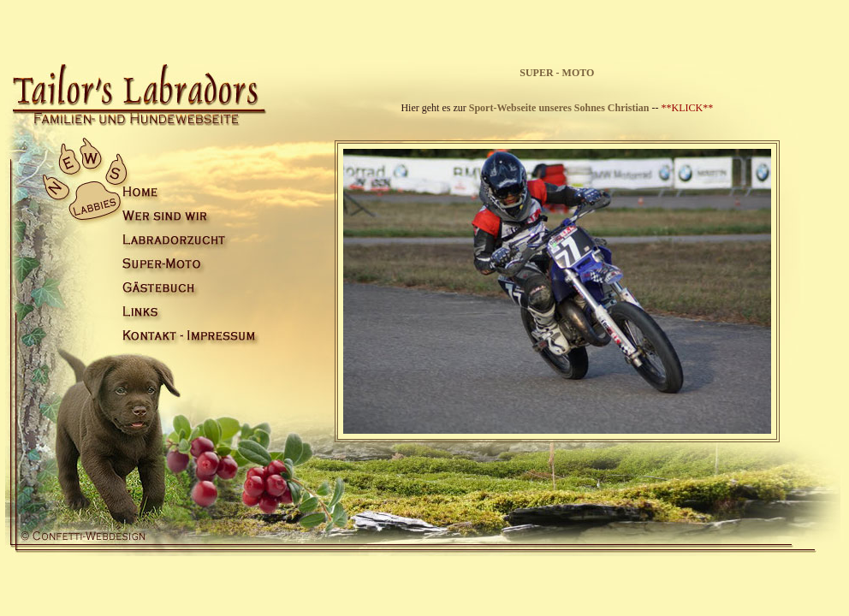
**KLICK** (688, 108)
